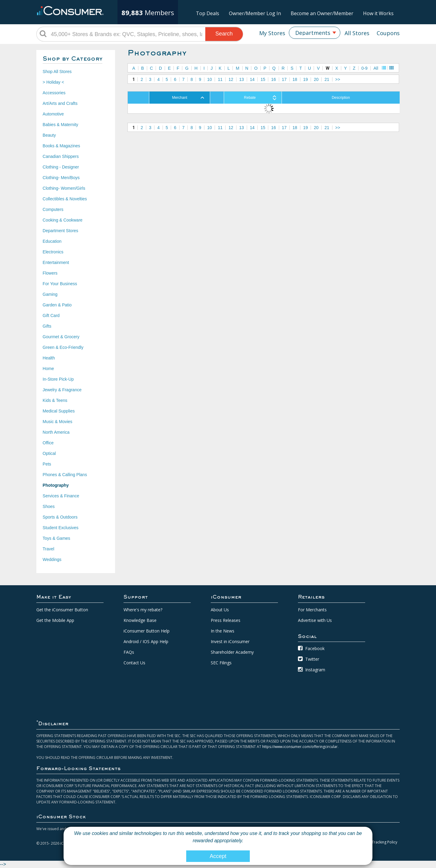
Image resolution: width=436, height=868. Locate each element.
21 (327, 79)
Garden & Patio (57, 305)
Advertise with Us (315, 620)
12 (231, 79)
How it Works (378, 13)
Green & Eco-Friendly (63, 347)
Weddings (52, 559)
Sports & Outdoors (60, 517)
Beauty (49, 135)
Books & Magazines (61, 146)
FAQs (129, 652)
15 (263, 79)
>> (338, 79)
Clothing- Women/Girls (64, 188)
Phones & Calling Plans (65, 475)
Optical (49, 453)
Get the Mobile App (55, 620)
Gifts (47, 326)
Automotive (53, 114)
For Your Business (60, 284)
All (376, 68)
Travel (48, 549)
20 (316, 79)
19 (306, 79)
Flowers (50, 273)
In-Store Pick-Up (58, 379)
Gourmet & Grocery (61, 337)
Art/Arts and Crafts (60, 103)
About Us (220, 610)
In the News (223, 631)
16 (274, 79)
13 (242, 79)
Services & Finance (61, 496)
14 (252, 79)
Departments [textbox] (313, 33)
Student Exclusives (61, 528)
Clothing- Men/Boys (61, 178)
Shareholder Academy (232, 652)
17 (284, 79)
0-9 (365, 68)
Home (48, 369)
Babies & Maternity (61, 125)
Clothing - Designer (61, 167)
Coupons (388, 33)
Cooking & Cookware (63, 220)
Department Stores (61, 231)
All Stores (357, 33)
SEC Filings (221, 663)
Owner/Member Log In (255, 13)
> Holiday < (53, 82)
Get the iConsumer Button (62, 610)
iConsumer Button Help (147, 631)
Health (49, 358)
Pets (47, 464)
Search (224, 34)
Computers (53, 209)
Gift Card (51, 315)
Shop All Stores (57, 72)
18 (295, 79)
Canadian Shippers (61, 156)
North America (56, 432)
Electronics (53, 252)
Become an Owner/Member (322, 13)
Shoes (49, 506)
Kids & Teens (55, 400)
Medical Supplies (59, 411)
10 (210, 79)
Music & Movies (58, 422)
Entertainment (56, 262)
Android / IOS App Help (146, 641)
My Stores (272, 33)
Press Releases (226, 620)
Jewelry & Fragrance (62, 390)
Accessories (54, 93)
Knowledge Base (140, 620)
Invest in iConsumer (230, 641)
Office (48, 443)
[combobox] (315, 33)
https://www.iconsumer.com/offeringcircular (300, 747)
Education (52, 241)
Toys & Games (56, 538)
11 (220, 79)
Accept (218, 856)
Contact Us (134, 663)
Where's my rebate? (143, 610)
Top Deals (208, 13)
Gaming (50, 294)
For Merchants (312, 610)
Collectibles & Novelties (65, 199)
